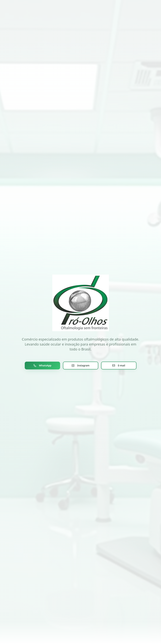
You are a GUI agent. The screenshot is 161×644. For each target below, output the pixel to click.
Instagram (81, 365)
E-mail (119, 365)
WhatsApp (42, 365)
